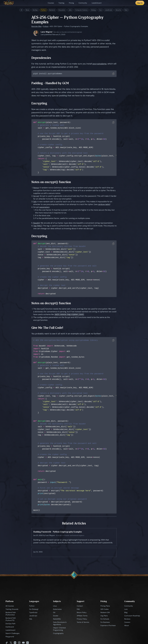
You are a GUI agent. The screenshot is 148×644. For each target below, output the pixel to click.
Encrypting (39, 103)
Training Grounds (12, 609)
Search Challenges (12, 634)
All (21, 10)
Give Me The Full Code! (47, 328)
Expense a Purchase (108, 626)
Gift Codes (105, 609)
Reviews (127, 619)
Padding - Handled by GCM (50, 83)
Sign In (140, 3)
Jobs (70, 10)
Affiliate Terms (82, 616)
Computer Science (81, 10)
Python (43, 10)
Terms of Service (83, 622)
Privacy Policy (82, 619)
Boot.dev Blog (36, 26)
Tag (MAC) (38, 226)
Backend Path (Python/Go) (11, 614)
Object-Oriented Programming (59, 629)
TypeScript (33, 613)
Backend (52, 10)
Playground (10, 637)
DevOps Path (10, 624)
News (27, 10)
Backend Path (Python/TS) (11, 619)
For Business (105, 622)
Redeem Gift (105, 613)
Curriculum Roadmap (132, 616)
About (127, 626)
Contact (80, 606)
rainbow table (104, 205)
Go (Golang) (34, 609)
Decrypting (39, 236)
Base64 (37, 223)
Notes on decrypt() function (51, 303)
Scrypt (36, 196)
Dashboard (10, 627)
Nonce (36, 188)
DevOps (35, 10)
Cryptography (58, 634)
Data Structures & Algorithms (60, 624)
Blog (126, 613)
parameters (44, 207)
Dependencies (41, 58)
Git (54, 613)
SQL (31, 619)
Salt (35, 202)
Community (129, 606)
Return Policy (82, 613)
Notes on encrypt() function (51, 182)
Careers (127, 622)
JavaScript (109, 10)
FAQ (78, 609)
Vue (100, 10)
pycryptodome (99, 64)
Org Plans (104, 616)
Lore (126, 609)
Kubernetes (57, 609)
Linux (55, 606)
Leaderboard (10, 630)
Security (118, 10)
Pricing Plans (105, 606)
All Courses (10, 606)
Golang (93, 10)
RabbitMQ (57, 619)
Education (62, 10)
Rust (126, 10)
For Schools (105, 619)
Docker (56, 616)
